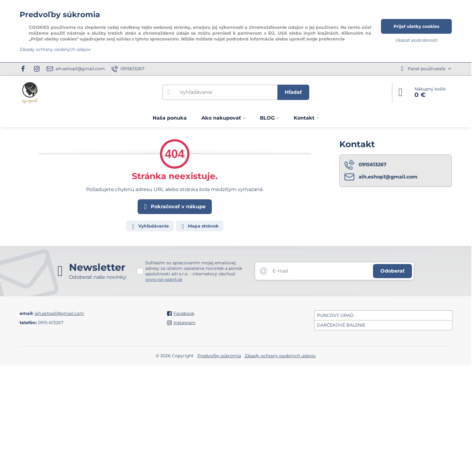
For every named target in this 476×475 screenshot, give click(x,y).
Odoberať (392, 271)
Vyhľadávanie (150, 226)
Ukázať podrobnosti (417, 40)
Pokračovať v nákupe (174, 207)
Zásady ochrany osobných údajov (280, 356)
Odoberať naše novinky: (98, 277)
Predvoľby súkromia (219, 356)
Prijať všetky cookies (416, 26)
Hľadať (293, 92)
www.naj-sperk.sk (164, 279)
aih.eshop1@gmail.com (59, 313)
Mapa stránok (199, 226)
